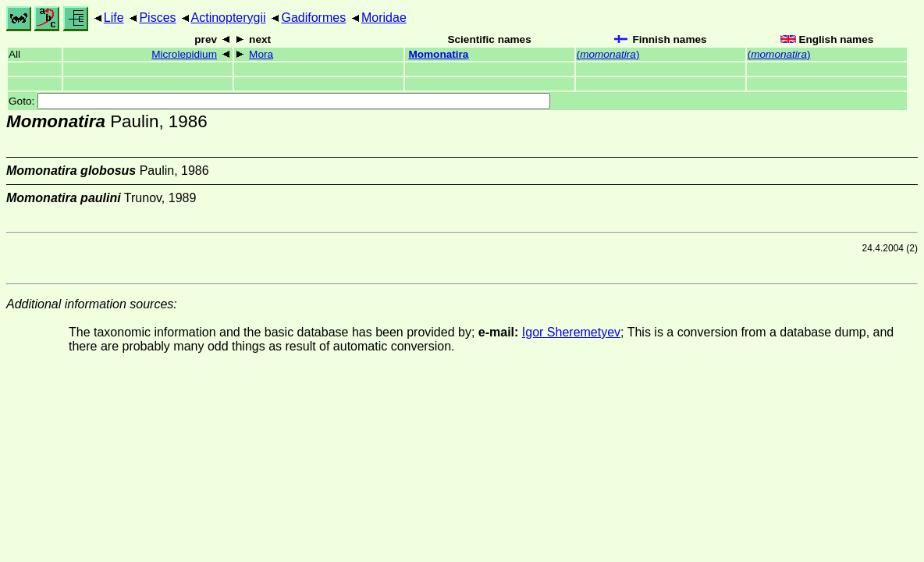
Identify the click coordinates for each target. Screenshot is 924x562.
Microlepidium (184, 54)
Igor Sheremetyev (571, 332)
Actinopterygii (229, 18)
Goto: (279, 101)
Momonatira (438, 54)
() (608, 54)
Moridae (384, 18)
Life (114, 18)
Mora (261, 54)
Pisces (157, 18)
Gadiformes (313, 18)
